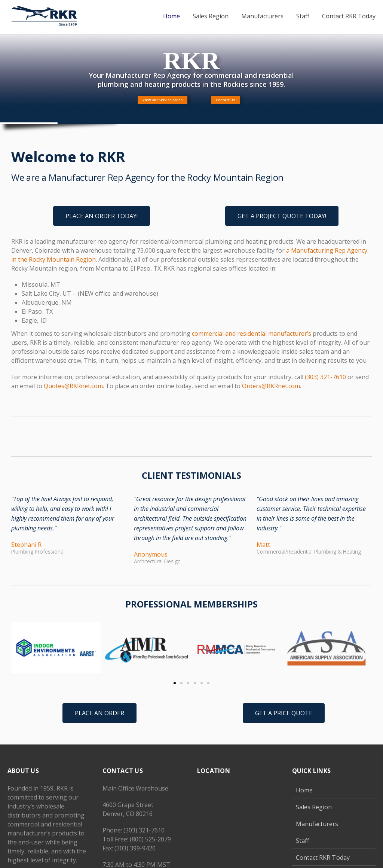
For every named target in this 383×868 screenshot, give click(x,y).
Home (304, 790)
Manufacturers (317, 824)
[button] (20, 650)
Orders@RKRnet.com (271, 386)
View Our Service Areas (163, 100)
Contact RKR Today (323, 858)
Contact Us (225, 100)
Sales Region (314, 807)
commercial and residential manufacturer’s (252, 334)
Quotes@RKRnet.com (73, 386)
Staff (303, 841)
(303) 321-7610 (325, 377)
